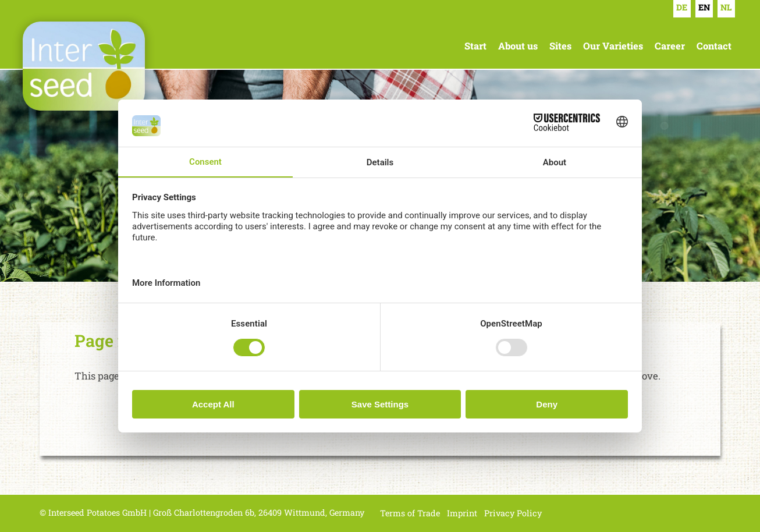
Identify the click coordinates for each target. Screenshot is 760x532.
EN (704, 7)
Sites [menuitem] (560, 46)
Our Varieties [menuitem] (613, 46)
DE (682, 7)
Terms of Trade (410, 513)
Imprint (462, 513)
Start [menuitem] (475, 46)
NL (726, 7)
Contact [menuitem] (714, 46)
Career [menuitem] (670, 46)
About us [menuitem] (518, 46)
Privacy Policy (513, 513)
